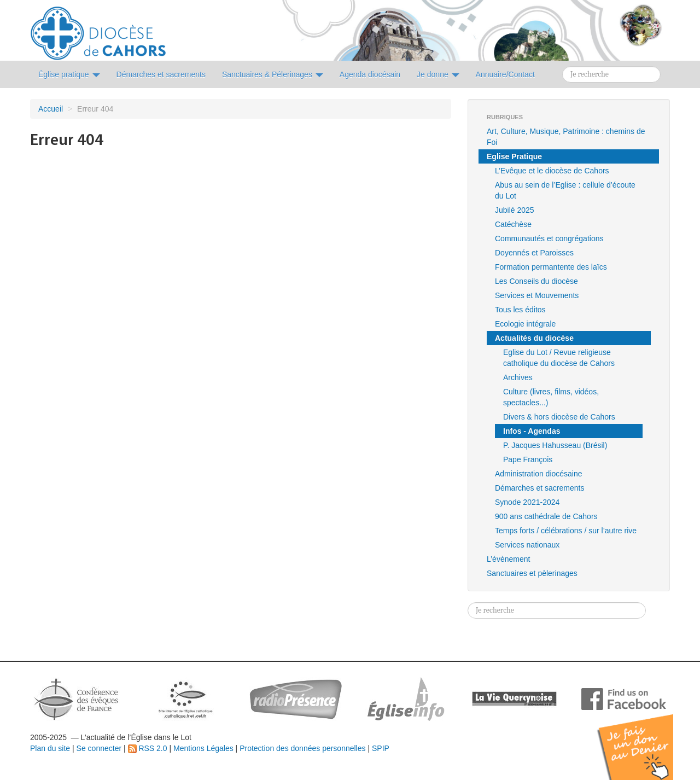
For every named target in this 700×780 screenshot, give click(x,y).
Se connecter (99, 748)
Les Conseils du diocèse (536, 281)
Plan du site (50, 748)
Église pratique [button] (69, 74)
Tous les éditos (520, 310)
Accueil (51, 109)
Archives (518, 377)
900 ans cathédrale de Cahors (546, 516)
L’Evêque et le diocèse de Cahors (552, 171)
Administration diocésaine (539, 474)
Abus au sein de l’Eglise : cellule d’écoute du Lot (565, 190)
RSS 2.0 (148, 748)
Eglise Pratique (514, 156)
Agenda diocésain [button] (370, 74)
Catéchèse (513, 224)
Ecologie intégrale (525, 324)
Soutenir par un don (645, 739)
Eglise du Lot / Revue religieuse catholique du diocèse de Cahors (559, 358)
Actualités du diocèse (534, 338)
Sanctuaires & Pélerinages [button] (273, 74)
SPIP (381, 748)
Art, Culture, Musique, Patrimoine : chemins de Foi (566, 137)
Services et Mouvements (537, 295)
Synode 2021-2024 (527, 502)
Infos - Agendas (532, 431)
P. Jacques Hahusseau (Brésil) (555, 445)
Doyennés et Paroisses (534, 253)
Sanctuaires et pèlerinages (532, 573)
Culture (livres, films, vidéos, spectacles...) (551, 397)
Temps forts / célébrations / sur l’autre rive (566, 531)
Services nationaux (527, 545)
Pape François (528, 459)
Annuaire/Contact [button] (505, 74)
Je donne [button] (438, 74)
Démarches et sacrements (539, 488)
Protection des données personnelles (302, 748)
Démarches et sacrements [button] (161, 74)
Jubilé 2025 (515, 210)
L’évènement (508, 559)
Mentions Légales (203, 748)
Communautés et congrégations (549, 238)
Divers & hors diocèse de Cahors (559, 417)
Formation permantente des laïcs (551, 267)
